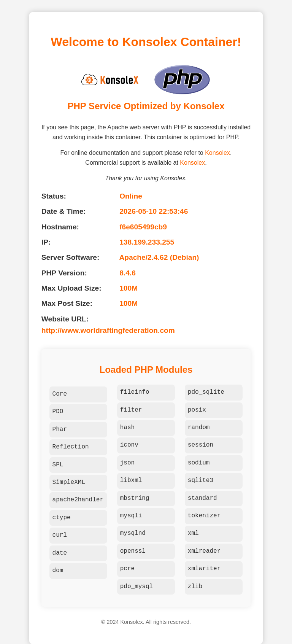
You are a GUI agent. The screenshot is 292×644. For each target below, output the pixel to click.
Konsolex (217, 153)
